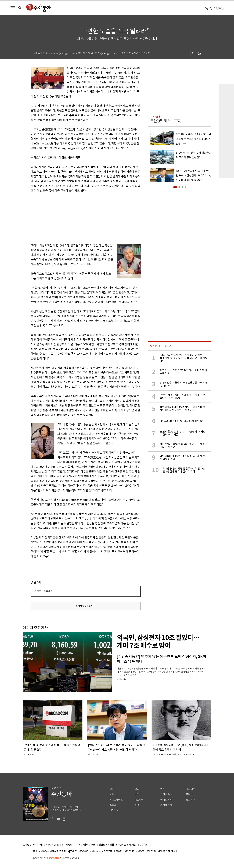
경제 (137, 789)
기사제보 (190, 789)
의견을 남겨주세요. (44, 591)
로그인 (220, 8)
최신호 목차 (167, 794)
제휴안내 (70, 845)
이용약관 (91, 845)
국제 (137, 794)
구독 (178, 121)
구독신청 (190, 794)
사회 (112, 794)
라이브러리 (166, 800)
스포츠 (113, 805)
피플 (137, 805)
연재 (163, 789)
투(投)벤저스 (160, 121)
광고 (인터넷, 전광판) (54, 845)
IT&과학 (139, 800)
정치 (112, 789)
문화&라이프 (116, 800)
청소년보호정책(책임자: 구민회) (131, 845)
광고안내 (190, 800)
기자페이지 (166, 805)
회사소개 (38, 845)
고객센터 (80, 845)
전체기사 (114, 810)
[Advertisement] (78, 217)
